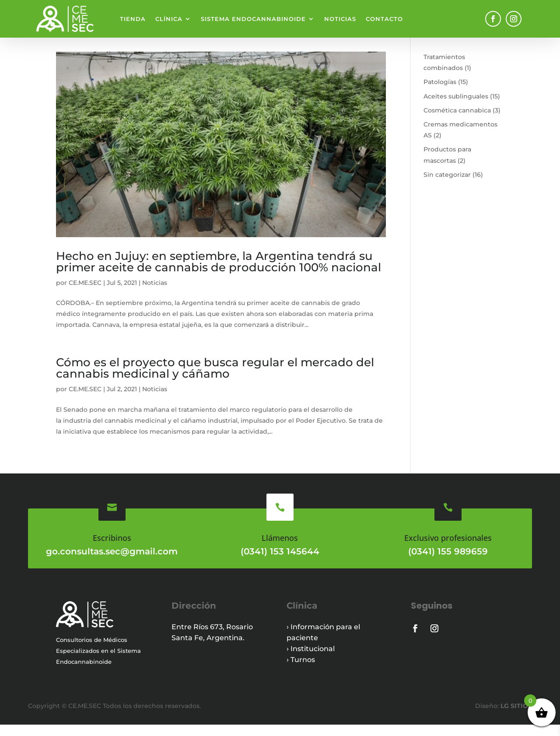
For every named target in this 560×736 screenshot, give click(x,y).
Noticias (340, 19)
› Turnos (301, 671)
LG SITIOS (515, 717)
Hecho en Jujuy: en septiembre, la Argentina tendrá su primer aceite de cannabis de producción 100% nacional (219, 273)
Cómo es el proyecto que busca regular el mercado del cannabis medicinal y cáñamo (215, 379)
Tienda (133, 19)
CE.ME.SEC (85, 294)
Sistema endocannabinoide (253, 19)
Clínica (169, 19)
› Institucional (311, 660)
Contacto (384, 19)
